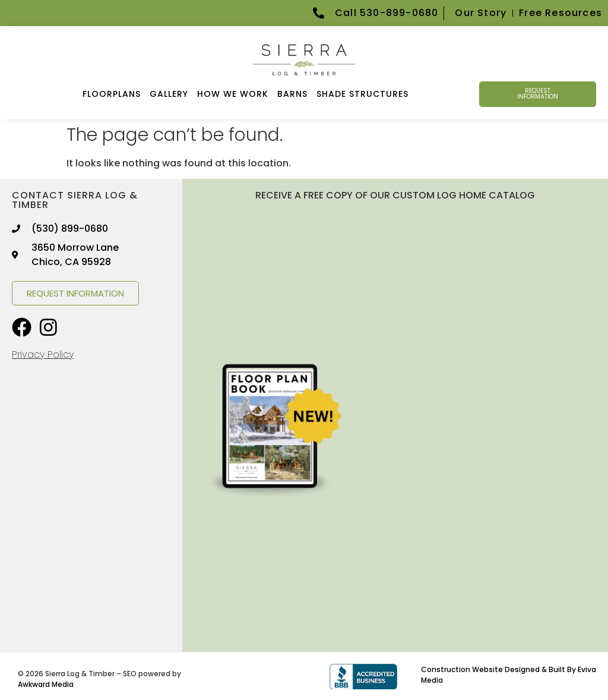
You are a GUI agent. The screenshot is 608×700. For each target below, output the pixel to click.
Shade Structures (362, 94)
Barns (292, 94)
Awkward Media (46, 684)
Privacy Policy (43, 354)
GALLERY (169, 94)
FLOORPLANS (112, 94)
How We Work (233, 94)
